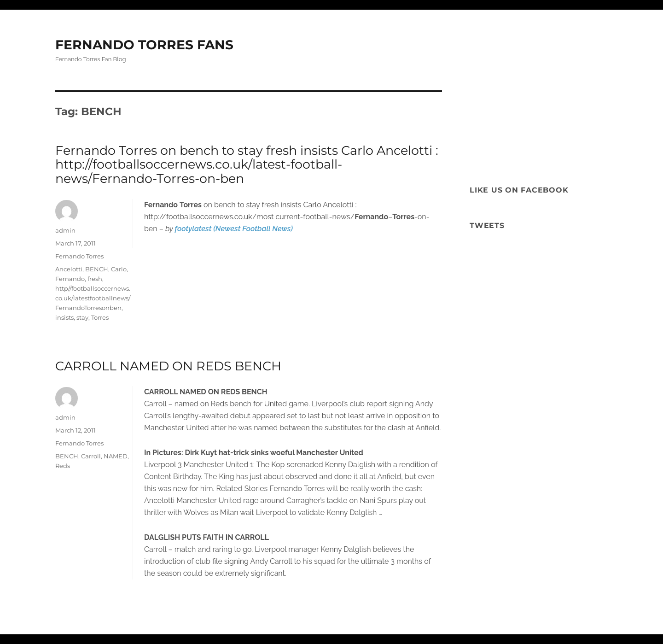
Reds (63, 466)
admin (65, 230)
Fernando (70, 279)
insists (64, 317)
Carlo (119, 269)
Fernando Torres (79, 256)
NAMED (116, 456)
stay (82, 317)
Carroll (91, 456)
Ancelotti (69, 269)
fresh (95, 279)
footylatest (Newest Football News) (234, 229)
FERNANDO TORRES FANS (144, 45)
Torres (100, 317)
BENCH (97, 269)
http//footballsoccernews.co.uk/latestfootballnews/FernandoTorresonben (93, 298)
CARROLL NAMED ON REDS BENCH (168, 366)
